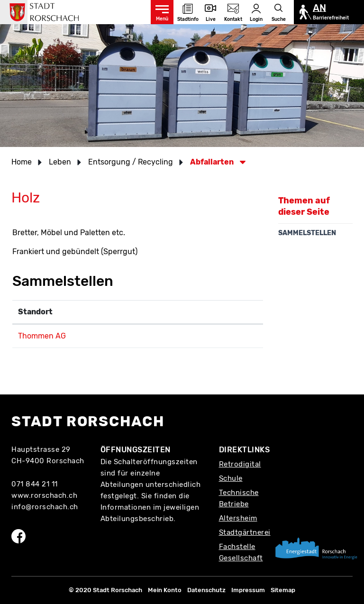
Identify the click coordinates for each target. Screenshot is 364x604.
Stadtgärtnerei (245, 532)
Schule (231, 478)
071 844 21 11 (35, 484)
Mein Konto (165, 590)
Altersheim (238, 518)
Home (22, 162)
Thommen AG (42, 336)
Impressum (248, 590)
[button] (63, 162)
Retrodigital (240, 464)
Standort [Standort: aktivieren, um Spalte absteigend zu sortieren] (35, 312)
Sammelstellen (307, 233)
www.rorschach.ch (44, 495)
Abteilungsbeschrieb (137, 519)
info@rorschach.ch (45, 507)
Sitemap (283, 590)
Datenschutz (206, 590)
